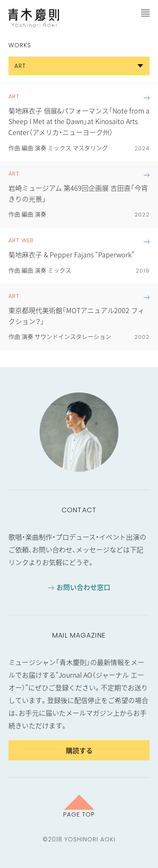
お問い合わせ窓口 (83, 587)
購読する (79, 750)
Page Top (79, 814)
